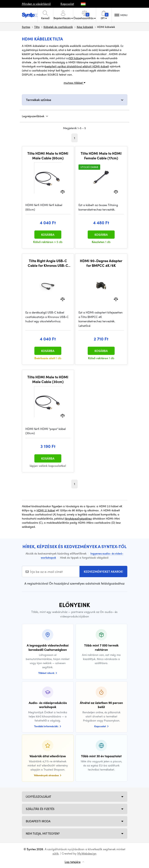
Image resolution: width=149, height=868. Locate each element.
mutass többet (74, 83)
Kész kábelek (85, 27)
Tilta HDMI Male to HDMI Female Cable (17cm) (101, 156)
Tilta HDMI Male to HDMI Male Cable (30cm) (48, 379)
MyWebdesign (87, 853)
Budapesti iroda (38, 821)
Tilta (37, 27)
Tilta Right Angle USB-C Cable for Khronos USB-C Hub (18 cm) (48, 263)
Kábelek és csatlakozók (58, 27)
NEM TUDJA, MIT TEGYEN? (43, 833)
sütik (56, 853)
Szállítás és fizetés (40, 809)
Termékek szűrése (39, 100)
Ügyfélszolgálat (39, 797)
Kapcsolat (67, 4)
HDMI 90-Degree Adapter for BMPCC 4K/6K (101, 263)
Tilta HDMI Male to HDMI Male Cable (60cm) (48, 156)
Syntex (26, 27)
